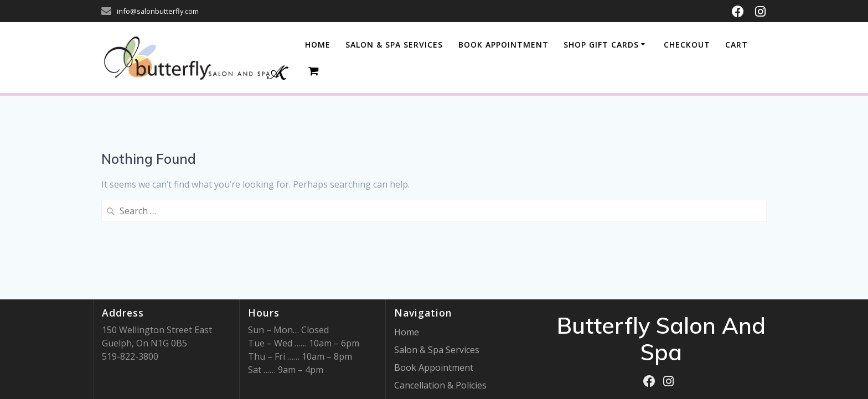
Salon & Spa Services (437, 350)
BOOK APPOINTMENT (503, 45)
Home (318, 45)
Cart (737, 45)
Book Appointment (434, 367)
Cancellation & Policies (440, 385)
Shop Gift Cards (601, 45)
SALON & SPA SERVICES (394, 45)
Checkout (687, 45)
